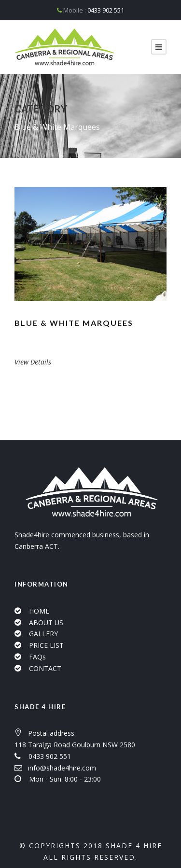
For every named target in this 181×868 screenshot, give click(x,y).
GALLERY (43, 634)
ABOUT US (46, 623)
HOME (39, 611)
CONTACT (45, 668)
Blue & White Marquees (74, 323)
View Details (33, 362)
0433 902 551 (106, 10)
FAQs (37, 657)
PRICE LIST (46, 645)
